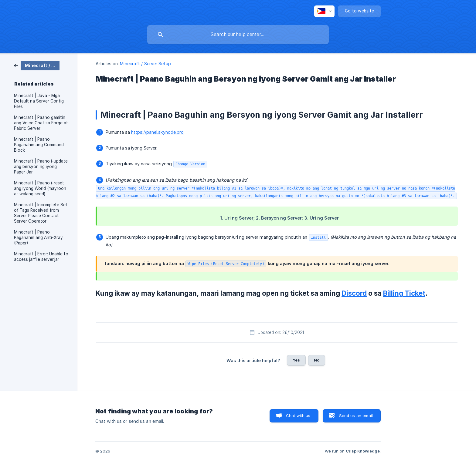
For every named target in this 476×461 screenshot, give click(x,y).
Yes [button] (296, 360)
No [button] (317, 360)
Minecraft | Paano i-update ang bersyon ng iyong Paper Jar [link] (41, 167)
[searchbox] (238, 35)
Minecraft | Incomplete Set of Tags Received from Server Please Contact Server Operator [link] (41, 213)
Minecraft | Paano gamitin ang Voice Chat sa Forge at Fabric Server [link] (41, 123)
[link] (37, 65)
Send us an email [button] (356, 416)
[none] (324, 11)
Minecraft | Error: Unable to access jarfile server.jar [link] (41, 257)
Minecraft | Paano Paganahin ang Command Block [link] (39, 145)
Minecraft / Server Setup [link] (145, 64)
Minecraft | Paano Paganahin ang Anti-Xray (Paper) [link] (38, 237)
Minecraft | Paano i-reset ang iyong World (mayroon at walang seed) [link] (40, 188)
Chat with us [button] (298, 416)
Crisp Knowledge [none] (363, 451)
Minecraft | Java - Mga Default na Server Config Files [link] (39, 101)
